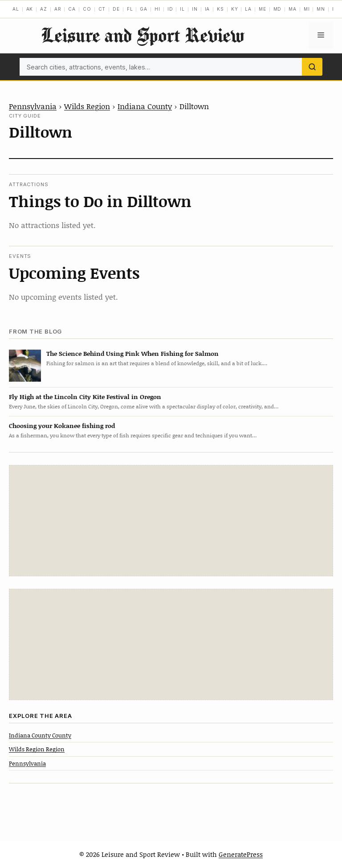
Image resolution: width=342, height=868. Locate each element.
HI (157, 9)
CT (102, 9)
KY (235, 9)
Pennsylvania (33, 106)
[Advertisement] (171, 521)
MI (307, 9)
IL (182, 9)
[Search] (312, 67)
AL (16, 9)
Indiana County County (40, 735)
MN (321, 9)
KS (220, 9)
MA (293, 9)
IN (195, 9)
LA (248, 9)
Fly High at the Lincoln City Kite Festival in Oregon (85, 397)
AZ (44, 9)
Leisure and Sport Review (142, 35)
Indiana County (145, 106)
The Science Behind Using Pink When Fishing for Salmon (132, 353)
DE (116, 9)
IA (208, 9)
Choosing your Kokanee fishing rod (62, 426)
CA (72, 9)
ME (263, 9)
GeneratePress (241, 854)
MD (278, 9)
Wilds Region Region (37, 749)
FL (130, 9)
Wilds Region (87, 106)
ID (170, 9)
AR (58, 9)
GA (144, 9)
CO (87, 9)
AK (30, 9)
